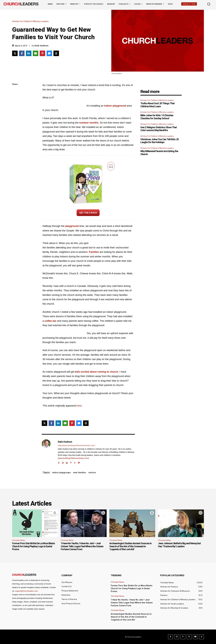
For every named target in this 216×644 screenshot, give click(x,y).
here (79, 406)
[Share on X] (15, 53)
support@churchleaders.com (26, 591)
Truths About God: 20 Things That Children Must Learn (157, 105)
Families (94, 252)
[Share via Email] (36, 53)
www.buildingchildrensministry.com (73, 458)
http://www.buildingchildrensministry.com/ (77, 445)
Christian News (18, 540)
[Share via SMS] (49, 53)
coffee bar (50, 321)
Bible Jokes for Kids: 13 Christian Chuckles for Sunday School (157, 117)
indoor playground (115, 106)
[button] (209, 4)
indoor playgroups (61, 472)
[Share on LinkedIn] (29, 53)
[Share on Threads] (56, 53)
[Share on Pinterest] (42, 53)
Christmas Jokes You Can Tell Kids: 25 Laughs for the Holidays (160, 141)
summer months (89, 123)
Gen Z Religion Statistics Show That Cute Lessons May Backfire (159, 129)
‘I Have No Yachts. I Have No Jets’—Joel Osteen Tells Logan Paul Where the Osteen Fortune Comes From (82, 546)
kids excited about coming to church (97, 372)
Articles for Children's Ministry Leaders (31, 21)
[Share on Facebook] (22, 53)
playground (72, 226)
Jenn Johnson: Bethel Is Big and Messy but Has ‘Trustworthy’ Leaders (179, 545)
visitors (92, 472)
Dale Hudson (42, 46)
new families (80, 472)
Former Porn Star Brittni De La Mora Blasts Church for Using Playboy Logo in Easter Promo (33, 546)
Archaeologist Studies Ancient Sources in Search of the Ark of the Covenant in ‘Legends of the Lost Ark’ (130, 546)
